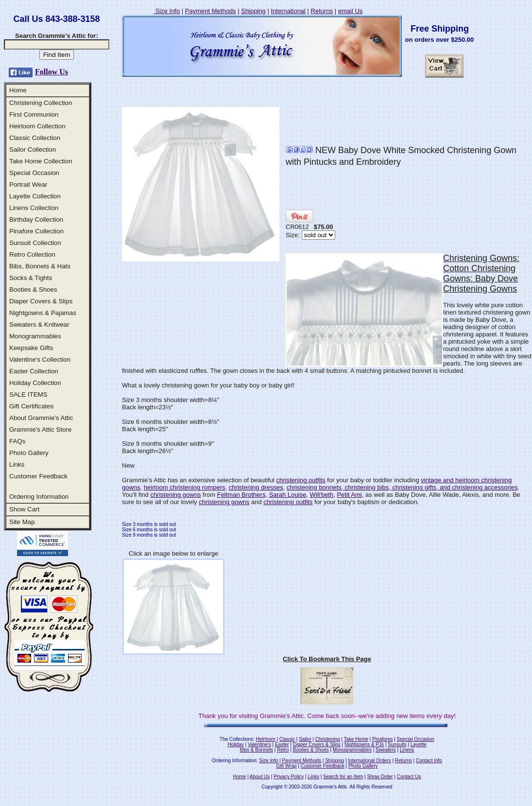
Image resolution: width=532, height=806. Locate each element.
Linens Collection (34, 208)
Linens (407, 750)
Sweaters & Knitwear (39, 324)
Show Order (380, 777)
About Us (260, 777)
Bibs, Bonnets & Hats (40, 266)
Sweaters (386, 750)
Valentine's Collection (40, 359)
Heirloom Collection (37, 126)
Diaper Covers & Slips (41, 301)
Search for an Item (343, 777)
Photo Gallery (29, 453)
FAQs (17, 441)
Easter (282, 745)
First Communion (34, 114)
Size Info (167, 11)
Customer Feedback (38, 476)
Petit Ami (349, 495)
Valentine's (259, 745)
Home (18, 90)
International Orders (369, 761)
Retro (283, 750)
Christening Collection (41, 103)
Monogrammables (35, 336)
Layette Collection (35, 196)
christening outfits (301, 480)
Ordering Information (39, 497)
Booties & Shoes (33, 289)
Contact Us (409, 777)
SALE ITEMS (28, 394)
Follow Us (51, 72)
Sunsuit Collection (35, 243)
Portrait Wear (28, 184)
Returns (322, 11)
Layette (419, 745)
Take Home (356, 739)
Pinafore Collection (36, 231)
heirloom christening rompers (185, 487)
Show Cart (24, 509)
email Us (351, 11)
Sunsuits (397, 745)
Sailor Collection (33, 149)
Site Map (22, 522)
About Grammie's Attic (41, 418)
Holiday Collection (35, 383)
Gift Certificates (31, 406)
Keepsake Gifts (31, 348)
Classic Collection (35, 138)
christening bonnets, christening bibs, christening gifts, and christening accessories (402, 487)
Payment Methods (211, 11)
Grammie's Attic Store (40, 429)
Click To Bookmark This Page (327, 659)
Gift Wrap (287, 766)
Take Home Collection (41, 161)
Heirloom (266, 739)
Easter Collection (34, 371)
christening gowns (175, 495)
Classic (287, 739)
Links (17, 464)
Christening (328, 739)
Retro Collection (32, 254)
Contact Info (429, 761)
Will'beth (321, 495)
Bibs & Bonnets (257, 750)
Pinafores (382, 739)
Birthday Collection (36, 219)
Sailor (305, 739)
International (288, 11)
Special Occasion (34, 173)
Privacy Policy (289, 777)
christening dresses (256, 487)
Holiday (235, 745)
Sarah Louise (288, 495)
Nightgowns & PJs (364, 745)
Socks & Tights (31, 278)
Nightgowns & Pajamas (43, 313)
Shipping (253, 11)
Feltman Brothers (241, 495)
